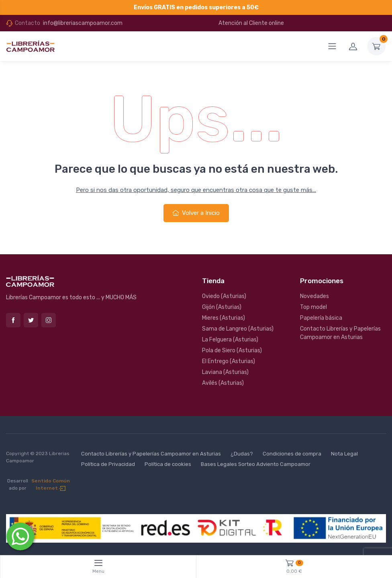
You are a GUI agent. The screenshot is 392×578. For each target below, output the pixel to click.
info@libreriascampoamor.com (83, 23)
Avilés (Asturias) (223, 383)
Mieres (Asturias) (224, 318)
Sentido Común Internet (51, 484)
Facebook (13, 320)
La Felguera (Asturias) (230, 340)
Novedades (314, 296)
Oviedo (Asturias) (224, 296)
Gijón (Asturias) (222, 307)
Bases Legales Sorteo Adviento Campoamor (256, 464)
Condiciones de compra (292, 454)
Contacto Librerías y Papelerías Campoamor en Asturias (340, 333)
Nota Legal (344, 454)
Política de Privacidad (108, 464)
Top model (313, 307)
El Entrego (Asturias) (229, 361)
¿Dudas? (242, 454)
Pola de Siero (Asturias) (232, 350)
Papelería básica (321, 318)
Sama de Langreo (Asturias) (238, 329)
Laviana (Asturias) (225, 372)
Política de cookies (168, 464)
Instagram (49, 320)
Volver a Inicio (196, 213)
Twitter (31, 320)
